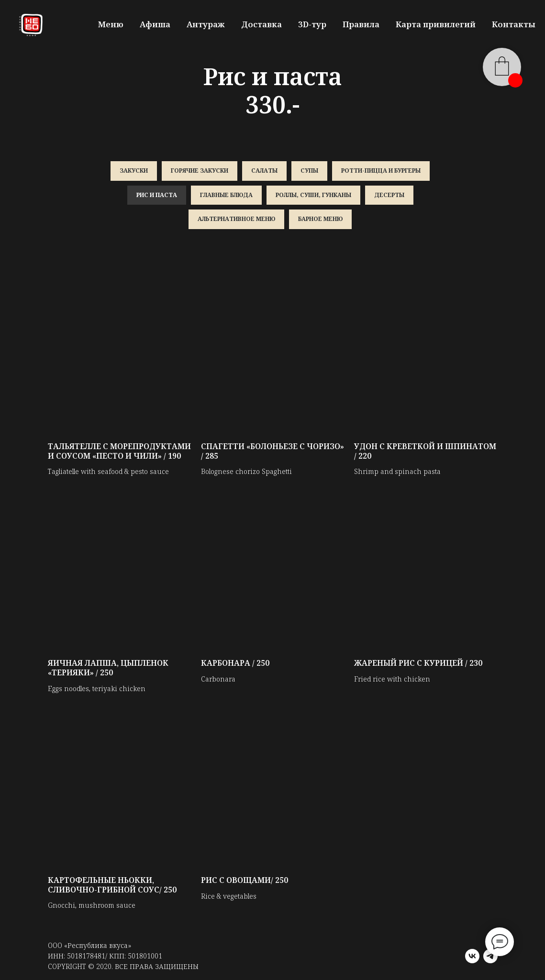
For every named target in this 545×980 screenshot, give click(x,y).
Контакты (514, 24)
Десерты (389, 195)
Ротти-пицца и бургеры (381, 171)
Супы (309, 171)
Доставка (261, 24)
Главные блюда (226, 195)
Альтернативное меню (236, 219)
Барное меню (320, 219)
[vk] (472, 956)
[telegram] (490, 956)
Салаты (264, 171)
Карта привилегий (436, 24)
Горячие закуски (200, 171)
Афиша (155, 24)
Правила (361, 24)
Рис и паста (157, 195)
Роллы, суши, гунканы (313, 195)
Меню (111, 24)
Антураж (206, 24)
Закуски (134, 171)
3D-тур (312, 24)
